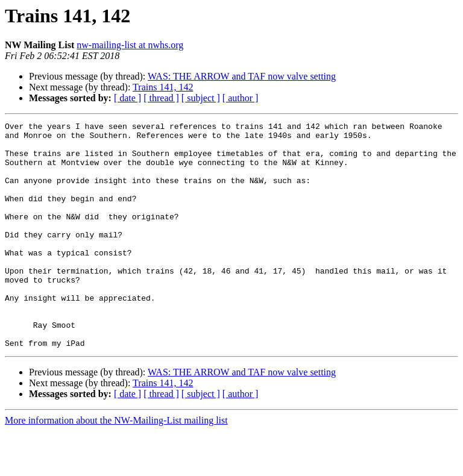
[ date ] (128, 98)
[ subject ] (201, 98)
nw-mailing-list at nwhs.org (130, 45)
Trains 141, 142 (163, 87)
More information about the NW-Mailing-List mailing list (116, 465)
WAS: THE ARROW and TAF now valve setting (242, 76)
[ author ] (241, 98)
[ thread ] (161, 98)
